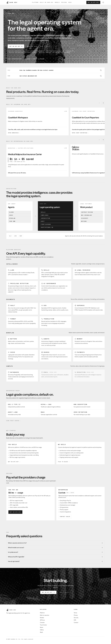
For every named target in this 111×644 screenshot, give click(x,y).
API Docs (42, 620)
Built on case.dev (47, 2)
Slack (41, 632)
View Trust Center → (13, 421)
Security (76, 618)
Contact (76, 623)
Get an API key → (14, 462)
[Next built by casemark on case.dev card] (103, 103)
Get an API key (93, 2)
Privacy (76, 615)
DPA (75, 620)
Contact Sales (65, 517)
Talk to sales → (46, 46)
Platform (35, 2)
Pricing (64, 2)
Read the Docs (32, 46)
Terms (75, 613)
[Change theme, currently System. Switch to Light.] (103, 2)
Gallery (42, 630)
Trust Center (43, 625)
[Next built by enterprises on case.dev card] (103, 140)
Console (42, 623)
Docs (70, 2)
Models (57, 2)
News (42, 627)
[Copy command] (101, 70)
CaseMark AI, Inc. (16, 639)
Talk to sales (64, 592)
